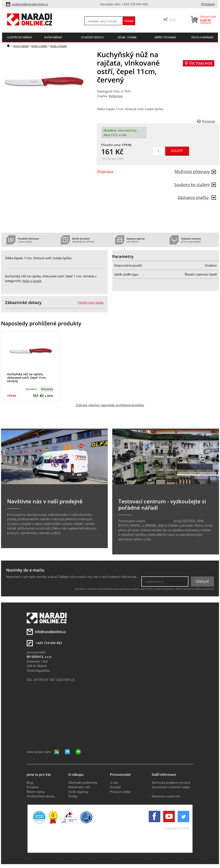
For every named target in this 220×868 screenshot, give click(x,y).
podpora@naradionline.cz (30, 4)
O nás (114, 782)
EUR (173, 20)
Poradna (33, 787)
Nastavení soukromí (166, 796)
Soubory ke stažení (195, 185)
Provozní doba (120, 792)
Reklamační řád (79, 787)
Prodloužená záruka (41, 796)
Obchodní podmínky (83, 782)
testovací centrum (159, 521)
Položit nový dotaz (91, 302)
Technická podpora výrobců (171, 782)
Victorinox (116, 96)
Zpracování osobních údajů (171, 787)
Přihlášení (208, 4)
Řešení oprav (36, 792)
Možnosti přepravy (195, 172)
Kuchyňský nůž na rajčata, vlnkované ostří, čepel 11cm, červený (27, 378)
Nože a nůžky (39, 46)
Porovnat (208, 121)
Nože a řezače (58, 46)
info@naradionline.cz (50, 631)
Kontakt (115, 787)
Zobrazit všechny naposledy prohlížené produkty (110, 405)
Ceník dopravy (78, 792)
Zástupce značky (197, 197)
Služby (73, 796)
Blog (30, 782)
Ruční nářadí (21, 46)
